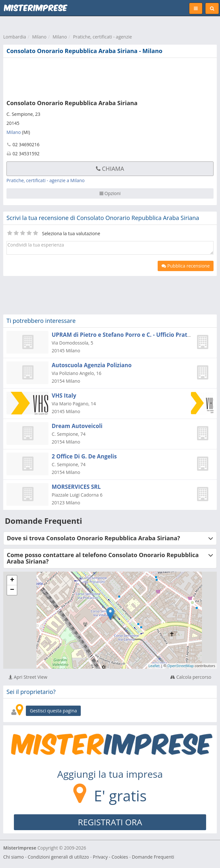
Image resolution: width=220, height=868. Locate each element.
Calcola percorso (191, 677)
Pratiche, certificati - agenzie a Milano (46, 180)
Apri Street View (28, 677)
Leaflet (154, 666)
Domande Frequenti (153, 857)
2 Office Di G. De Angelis (84, 456)
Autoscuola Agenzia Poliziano (92, 365)
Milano (39, 37)
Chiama (110, 169)
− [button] (12, 590)
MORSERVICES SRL (76, 487)
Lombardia (15, 37)
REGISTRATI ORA (110, 822)
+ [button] (12, 580)
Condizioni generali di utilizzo (58, 857)
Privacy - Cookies (110, 857)
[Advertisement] (99, 77)
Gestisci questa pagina (53, 711)
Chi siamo (14, 857)
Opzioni (110, 193)
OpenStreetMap (181, 666)
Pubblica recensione (186, 266)
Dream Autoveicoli (77, 426)
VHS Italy (64, 396)
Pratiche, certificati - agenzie (103, 37)
